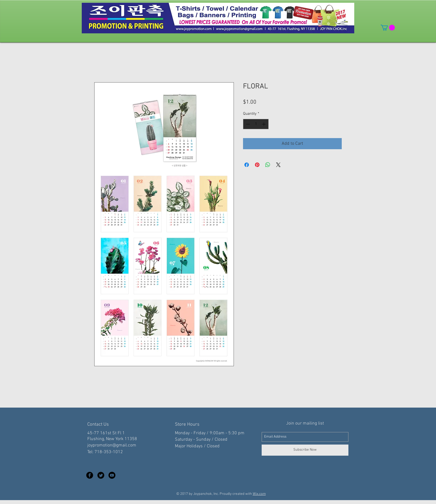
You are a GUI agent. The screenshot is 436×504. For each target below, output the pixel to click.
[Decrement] (247, 124)
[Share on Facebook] (247, 165)
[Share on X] (278, 165)
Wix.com (259, 494)
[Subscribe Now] (305, 450)
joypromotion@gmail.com (112, 445)
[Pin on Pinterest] (257, 165)
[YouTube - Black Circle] (112, 475)
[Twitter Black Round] (101, 475)
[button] (388, 28)
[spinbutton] (256, 124)
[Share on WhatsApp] (268, 165)
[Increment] (264, 124)
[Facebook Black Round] (90, 475)
